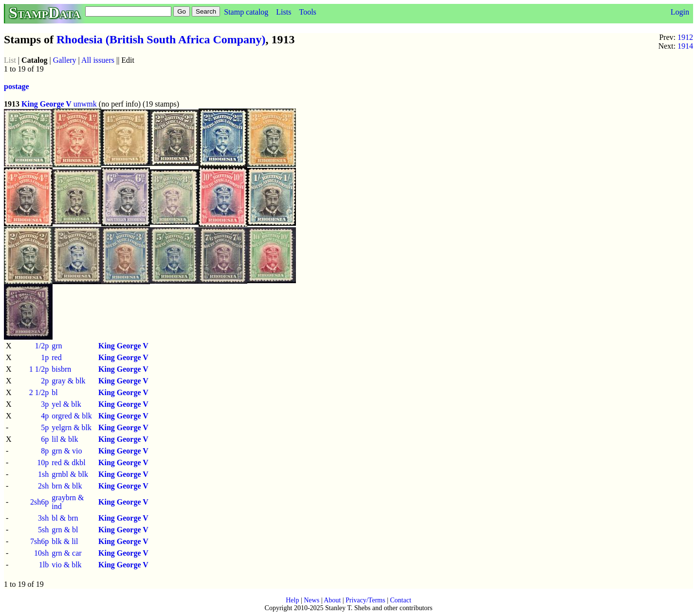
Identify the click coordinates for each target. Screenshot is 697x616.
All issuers (98, 60)
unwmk (85, 104)
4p (45, 416)
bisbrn (61, 369)
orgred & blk (72, 416)
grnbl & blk (70, 474)
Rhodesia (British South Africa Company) (161, 39)
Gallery (65, 60)
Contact (401, 600)
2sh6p (39, 502)
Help (292, 600)
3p (45, 404)
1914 (685, 46)
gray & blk (68, 381)
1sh (43, 474)
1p (45, 357)
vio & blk (66, 565)
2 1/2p (39, 392)
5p (45, 427)
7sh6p (39, 541)
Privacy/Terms (365, 600)
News (312, 600)
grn (57, 346)
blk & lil (65, 541)
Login (680, 12)
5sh (43, 530)
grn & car (66, 553)
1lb (44, 565)
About (332, 600)
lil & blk (65, 439)
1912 (685, 37)
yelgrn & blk (72, 427)
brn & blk (67, 486)
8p (45, 451)
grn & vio (67, 451)
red (56, 357)
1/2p (42, 346)
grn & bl (65, 530)
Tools (307, 12)
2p (45, 381)
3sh (43, 518)
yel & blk (66, 404)
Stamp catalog (246, 12)
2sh (43, 486)
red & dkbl (68, 462)
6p (45, 439)
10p (43, 462)
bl (55, 392)
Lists (284, 12)
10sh (41, 553)
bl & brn (65, 518)
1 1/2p (39, 369)
